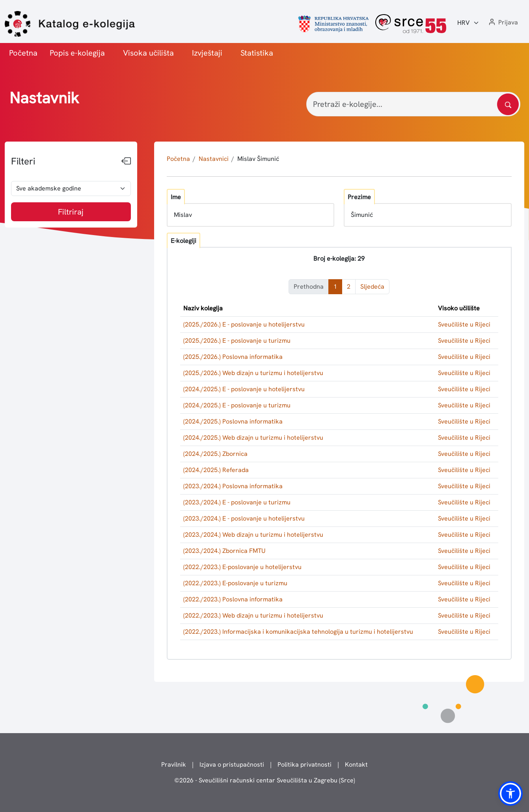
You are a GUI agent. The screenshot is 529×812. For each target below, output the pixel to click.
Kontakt (356, 764)
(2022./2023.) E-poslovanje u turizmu (235, 583)
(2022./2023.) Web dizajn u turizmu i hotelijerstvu (253, 615)
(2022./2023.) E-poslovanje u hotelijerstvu (242, 567)
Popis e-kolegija (77, 53)
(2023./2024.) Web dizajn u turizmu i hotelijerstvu (253, 535)
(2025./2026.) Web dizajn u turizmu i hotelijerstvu (253, 373)
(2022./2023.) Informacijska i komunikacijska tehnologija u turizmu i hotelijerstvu (298, 632)
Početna (23, 53)
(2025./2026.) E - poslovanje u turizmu (237, 341)
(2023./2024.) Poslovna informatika (233, 486)
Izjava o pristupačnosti (232, 764)
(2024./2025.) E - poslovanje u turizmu (237, 405)
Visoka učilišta (148, 53)
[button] (503, 23)
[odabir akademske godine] (71, 189)
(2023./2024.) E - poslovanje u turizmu (237, 502)
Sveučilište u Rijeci (464, 324)
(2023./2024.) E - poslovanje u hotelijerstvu (244, 518)
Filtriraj (71, 212)
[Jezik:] (468, 23)
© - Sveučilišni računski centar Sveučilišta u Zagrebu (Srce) (265, 780)
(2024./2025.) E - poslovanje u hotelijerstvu (244, 389)
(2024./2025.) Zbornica (215, 454)
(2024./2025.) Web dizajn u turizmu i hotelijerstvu (253, 438)
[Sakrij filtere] (126, 161)
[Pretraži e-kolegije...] (413, 104)
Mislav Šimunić (258, 159)
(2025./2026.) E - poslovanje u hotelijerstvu (244, 324)
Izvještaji (207, 53)
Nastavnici (214, 159)
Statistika (257, 53)
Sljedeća (372, 287)
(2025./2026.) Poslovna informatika (233, 357)
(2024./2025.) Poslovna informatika (233, 421)
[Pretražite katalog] (508, 104)
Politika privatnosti (305, 764)
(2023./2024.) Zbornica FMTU (224, 551)
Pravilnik (174, 764)
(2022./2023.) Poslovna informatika (233, 599)
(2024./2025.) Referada (216, 470)
